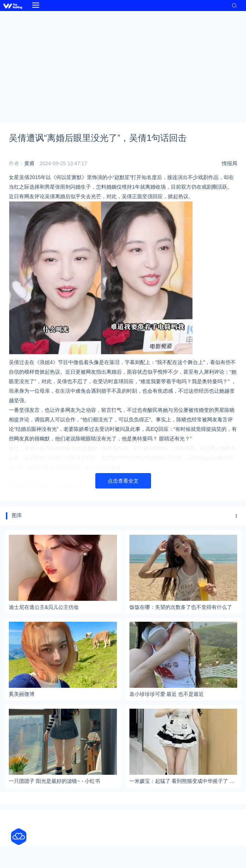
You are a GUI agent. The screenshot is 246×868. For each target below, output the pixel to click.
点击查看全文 (123, 481)
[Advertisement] (123, 66)
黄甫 (29, 163)
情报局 (230, 163)
